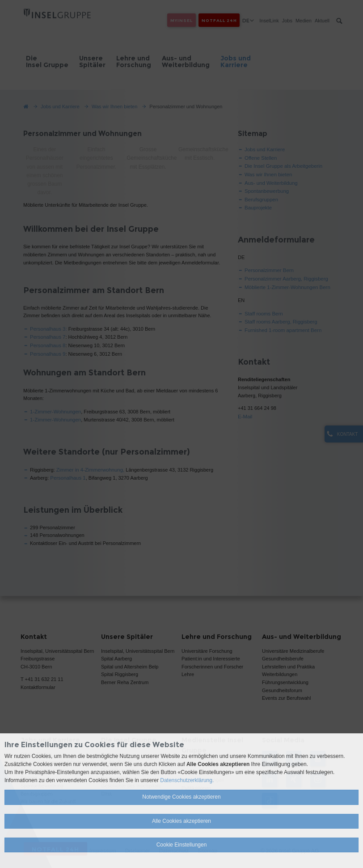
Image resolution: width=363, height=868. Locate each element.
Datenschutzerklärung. (187, 780)
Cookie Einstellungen (182, 845)
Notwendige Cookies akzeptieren (181, 797)
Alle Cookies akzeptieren (181, 821)
